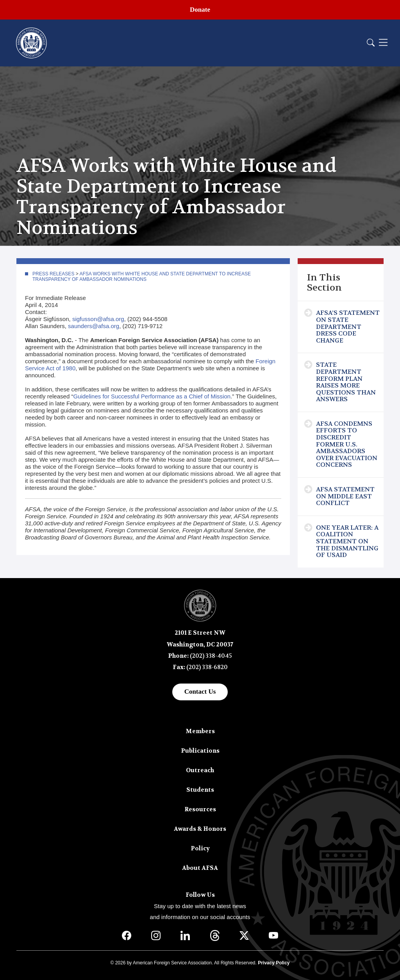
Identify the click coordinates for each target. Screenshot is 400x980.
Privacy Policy (274, 963)
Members (200, 731)
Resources (200, 809)
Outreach (200, 770)
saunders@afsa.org (94, 326)
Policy (200, 848)
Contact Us (200, 692)
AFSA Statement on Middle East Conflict (345, 496)
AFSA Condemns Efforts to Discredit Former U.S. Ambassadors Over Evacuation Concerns (347, 444)
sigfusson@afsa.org (98, 319)
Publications (200, 751)
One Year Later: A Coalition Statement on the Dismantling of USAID (347, 541)
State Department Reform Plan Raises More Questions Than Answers (346, 382)
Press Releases (53, 274)
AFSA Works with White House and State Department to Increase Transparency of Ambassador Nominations (142, 277)
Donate (200, 10)
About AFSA (200, 868)
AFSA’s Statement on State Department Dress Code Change (348, 326)
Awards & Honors (200, 829)
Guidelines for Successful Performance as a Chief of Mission (152, 396)
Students (200, 790)
